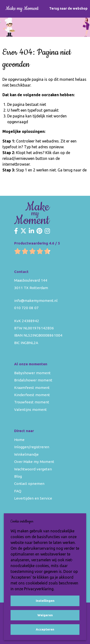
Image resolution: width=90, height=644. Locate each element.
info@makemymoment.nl (36, 301)
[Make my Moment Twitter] (23, 231)
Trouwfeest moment (32, 402)
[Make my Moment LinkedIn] (31, 231)
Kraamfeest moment (32, 388)
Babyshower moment (32, 373)
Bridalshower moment (33, 380)
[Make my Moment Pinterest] (39, 231)
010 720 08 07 (26, 308)
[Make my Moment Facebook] (16, 231)
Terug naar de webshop (68, 8)
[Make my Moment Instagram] (47, 231)
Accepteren (45, 629)
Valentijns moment (30, 410)
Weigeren (45, 615)
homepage (12, 176)
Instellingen (45, 601)
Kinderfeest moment (32, 395)
